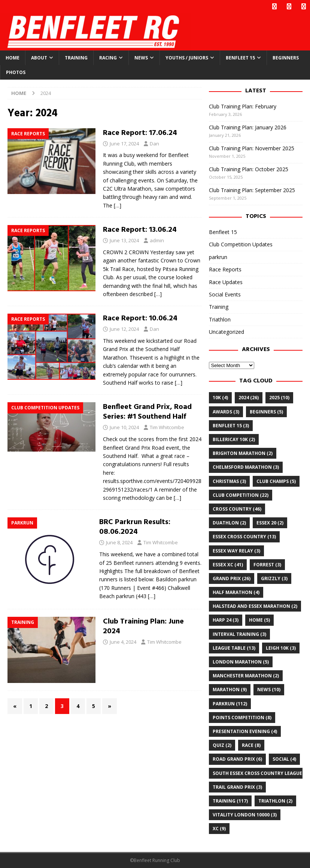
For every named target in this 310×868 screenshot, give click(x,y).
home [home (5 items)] (259, 620)
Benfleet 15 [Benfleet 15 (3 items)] (231, 426)
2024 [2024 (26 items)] (249, 398)
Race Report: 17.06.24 (140, 133)
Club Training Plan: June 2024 (143, 627)
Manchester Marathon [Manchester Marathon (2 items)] (246, 676)
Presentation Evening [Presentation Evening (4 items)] (245, 731)
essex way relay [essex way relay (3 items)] (236, 550)
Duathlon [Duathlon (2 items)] (229, 523)
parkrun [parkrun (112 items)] (230, 704)
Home (13, 58)
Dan (154, 144)
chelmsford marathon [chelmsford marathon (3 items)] (246, 467)
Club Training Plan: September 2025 (252, 190)
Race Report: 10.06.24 (140, 318)
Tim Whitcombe (167, 427)
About (39, 58)
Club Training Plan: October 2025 (249, 169)
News (141, 58)
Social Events (225, 294)
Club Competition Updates (241, 244)
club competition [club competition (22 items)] (241, 495)
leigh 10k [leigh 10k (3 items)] (281, 648)
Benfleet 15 (240, 58)
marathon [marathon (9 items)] (230, 690)
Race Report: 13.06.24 (140, 230)
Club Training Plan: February (243, 106)
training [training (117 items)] (230, 801)
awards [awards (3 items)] (226, 412)
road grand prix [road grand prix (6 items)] (237, 759)
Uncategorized (227, 332)
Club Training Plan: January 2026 (248, 127)
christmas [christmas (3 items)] (229, 481)
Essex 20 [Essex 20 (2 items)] (270, 523)
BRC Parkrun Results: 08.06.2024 (135, 527)
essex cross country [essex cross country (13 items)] (244, 537)
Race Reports (225, 269)
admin (157, 240)
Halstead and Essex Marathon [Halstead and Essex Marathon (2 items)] (255, 606)
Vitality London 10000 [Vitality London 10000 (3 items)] (245, 815)
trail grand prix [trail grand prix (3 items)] (237, 787)
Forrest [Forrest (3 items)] (267, 565)
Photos (16, 72)
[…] (118, 205)
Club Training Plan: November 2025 (252, 148)
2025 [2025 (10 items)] (279, 398)
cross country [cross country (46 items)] (237, 509)
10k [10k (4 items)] (220, 398)
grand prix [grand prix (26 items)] (232, 578)
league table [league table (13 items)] (234, 648)
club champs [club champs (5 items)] (276, 481)
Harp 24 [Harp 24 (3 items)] (226, 620)
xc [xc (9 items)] (219, 829)
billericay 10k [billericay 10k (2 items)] (234, 439)
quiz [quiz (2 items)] (222, 745)
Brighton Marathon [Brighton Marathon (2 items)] (243, 453)
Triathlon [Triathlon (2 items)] (275, 801)
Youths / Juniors (187, 58)
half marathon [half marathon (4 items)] (236, 592)
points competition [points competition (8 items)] (242, 718)
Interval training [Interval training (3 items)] (239, 634)
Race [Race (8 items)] (251, 745)
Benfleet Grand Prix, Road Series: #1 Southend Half (147, 412)
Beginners (286, 58)
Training (76, 58)
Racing (108, 58)
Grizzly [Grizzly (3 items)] (274, 578)
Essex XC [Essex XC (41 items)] (228, 565)
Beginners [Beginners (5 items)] (266, 412)
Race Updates (226, 282)
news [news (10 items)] (269, 690)
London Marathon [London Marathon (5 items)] (241, 662)
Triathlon (220, 319)
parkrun (218, 257)
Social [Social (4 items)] (284, 759)
